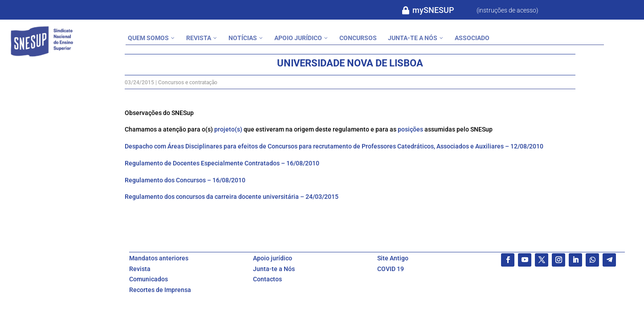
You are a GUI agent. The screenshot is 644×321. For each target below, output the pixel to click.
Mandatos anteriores (159, 258)
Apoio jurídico (273, 258)
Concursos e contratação (188, 82)
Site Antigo (393, 258)
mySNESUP (433, 10)
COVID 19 (391, 269)
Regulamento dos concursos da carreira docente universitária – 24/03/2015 (232, 197)
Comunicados (149, 279)
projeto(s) (228, 129)
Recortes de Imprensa (160, 290)
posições (410, 129)
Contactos (267, 279)
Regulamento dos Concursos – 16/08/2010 (185, 180)
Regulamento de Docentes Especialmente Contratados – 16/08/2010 (222, 163)
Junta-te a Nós (274, 269)
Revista (140, 269)
